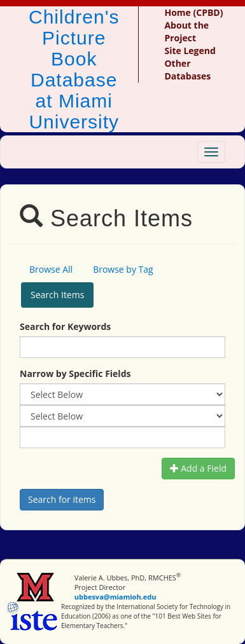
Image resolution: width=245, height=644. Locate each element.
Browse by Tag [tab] (123, 269)
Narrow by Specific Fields (75, 373)
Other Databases (187, 70)
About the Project (186, 31)
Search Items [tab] (57, 295)
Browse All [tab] (51, 269)
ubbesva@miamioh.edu (115, 597)
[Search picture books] (62, 500)
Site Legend (190, 51)
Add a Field (198, 468)
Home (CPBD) (193, 12)
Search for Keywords (65, 326)
